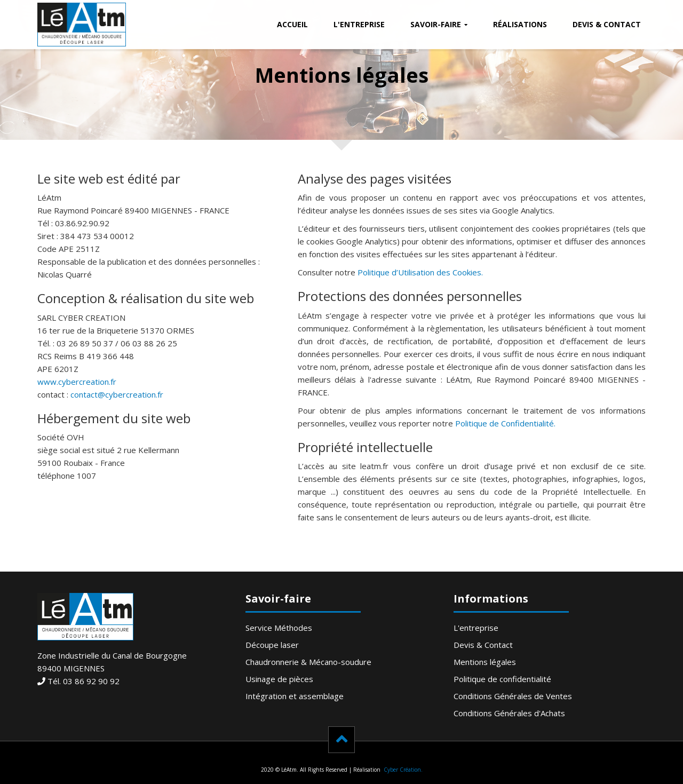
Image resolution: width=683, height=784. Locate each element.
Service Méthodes (279, 628)
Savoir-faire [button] (436, 24)
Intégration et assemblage (295, 696)
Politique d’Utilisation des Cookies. (420, 272)
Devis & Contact (607, 24)
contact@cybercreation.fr (117, 394)
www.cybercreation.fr (77, 382)
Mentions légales (485, 662)
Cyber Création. (402, 770)
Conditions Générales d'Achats (509, 713)
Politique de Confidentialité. (505, 423)
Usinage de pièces (279, 679)
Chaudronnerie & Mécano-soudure (308, 662)
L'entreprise (359, 24)
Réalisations (520, 24)
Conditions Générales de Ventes (513, 696)
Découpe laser (272, 645)
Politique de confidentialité (502, 679)
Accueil (292, 24)
